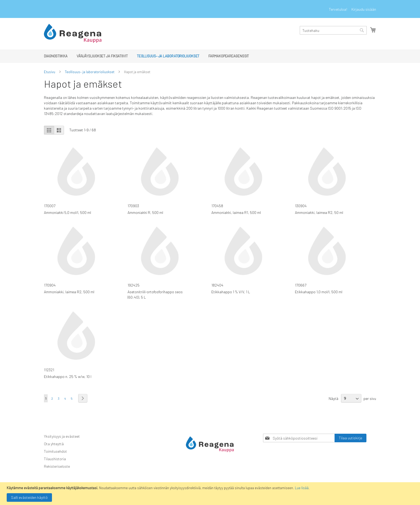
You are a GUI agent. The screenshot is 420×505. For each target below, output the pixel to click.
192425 (134, 285)
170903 (133, 206)
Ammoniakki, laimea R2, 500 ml (69, 292)
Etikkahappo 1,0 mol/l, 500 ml (319, 292)
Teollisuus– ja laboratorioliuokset (90, 72)
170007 (50, 206)
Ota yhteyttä (54, 444)
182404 (217, 285)
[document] (211, 494)
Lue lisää (302, 488)
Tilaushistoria (55, 459)
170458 (217, 206)
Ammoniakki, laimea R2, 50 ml (319, 212)
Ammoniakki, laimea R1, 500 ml (236, 212)
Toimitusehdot (55, 451)
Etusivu (50, 72)
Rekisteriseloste (57, 466)
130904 (301, 206)
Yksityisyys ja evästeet (62, 436)
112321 (49, 370)
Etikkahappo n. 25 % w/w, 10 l (68, 376)
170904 (50, 285)
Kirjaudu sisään (364, 9)
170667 (301, 285)
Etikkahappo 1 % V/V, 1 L (231, 292)
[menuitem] (56, 56)
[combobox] (333, 30)
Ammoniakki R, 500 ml (145, 212)
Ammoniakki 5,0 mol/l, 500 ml (67, 212)
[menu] (210, 56)
